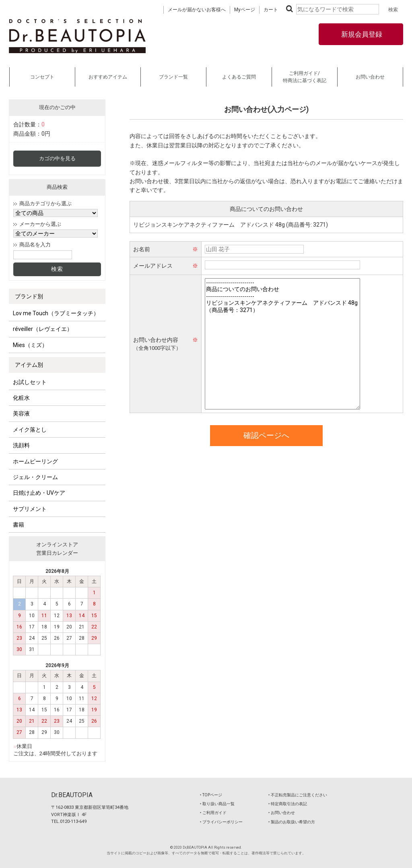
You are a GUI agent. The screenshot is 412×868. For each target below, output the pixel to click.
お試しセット (30, 382)
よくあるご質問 (239, 77)
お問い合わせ (370, 77)
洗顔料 (21, 445)
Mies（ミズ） (30, 345)
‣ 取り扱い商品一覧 (217, 804)
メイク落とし (30, 430)
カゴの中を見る (57, 158)
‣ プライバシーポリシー (221, 822)
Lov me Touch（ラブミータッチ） (56, 313)
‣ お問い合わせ (282, 813)
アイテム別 (29, 365)
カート (271, 10)
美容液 (21, 413)
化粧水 (21, 398)
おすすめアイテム (108, 77)
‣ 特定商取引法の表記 (288, 804)
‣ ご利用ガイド (213, 813)
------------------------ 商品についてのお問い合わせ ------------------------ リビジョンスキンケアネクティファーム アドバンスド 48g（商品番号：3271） (282, 344)
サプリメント (30, 509)
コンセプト (42, 77)
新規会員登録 (361, 34)
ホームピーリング (35, 461)
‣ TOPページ (211, 795)
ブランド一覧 (173, 77)
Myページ (245, 10)
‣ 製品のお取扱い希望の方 (292, 822)
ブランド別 (29, 296)
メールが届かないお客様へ (197, 10)
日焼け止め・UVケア (39, 493)
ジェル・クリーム (35, 477)
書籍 (19, 525)
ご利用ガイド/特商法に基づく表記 (305, 77)
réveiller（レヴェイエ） (43, 329)
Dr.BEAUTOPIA (72, 795)
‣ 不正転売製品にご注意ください (298, 795)
